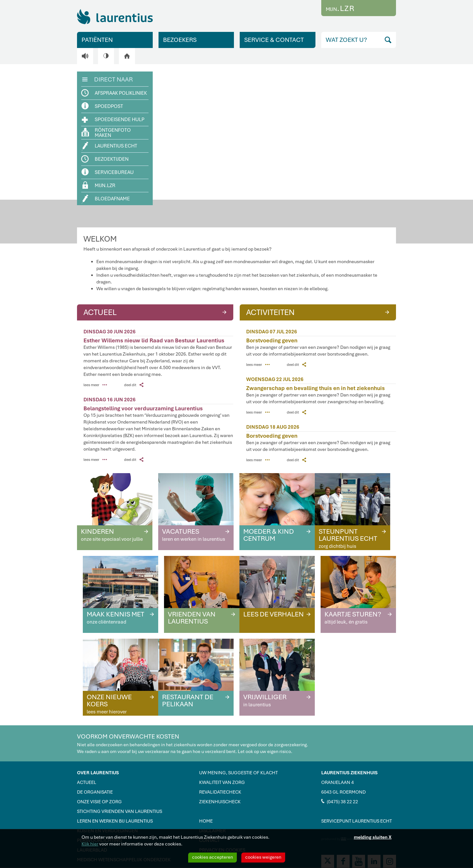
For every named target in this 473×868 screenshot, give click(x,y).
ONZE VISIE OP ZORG (99, 802)
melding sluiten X (373, 837)
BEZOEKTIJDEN (105, 159)
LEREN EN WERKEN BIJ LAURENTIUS (115, 821)
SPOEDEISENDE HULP (113, 119)
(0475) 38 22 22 (340, 801)
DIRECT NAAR (107, 79)
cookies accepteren (212, 857)
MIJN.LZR (99, 185)
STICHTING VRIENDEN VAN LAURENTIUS (120, 811)
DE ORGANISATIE (95, 792)
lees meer (95, 385)
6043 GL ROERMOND (343, 792)
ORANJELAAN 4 (338, 782)
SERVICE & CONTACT (274, 40)
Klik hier (90, 844)
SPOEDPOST (102, 106)
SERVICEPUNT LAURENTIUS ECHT (357, 821)
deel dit (134, 385)
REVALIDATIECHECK (220, 792)
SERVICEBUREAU (108, 172)
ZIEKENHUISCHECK (220, 802)
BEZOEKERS (180, 40)
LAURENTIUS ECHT (110, 146)
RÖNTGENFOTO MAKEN (106, 133)
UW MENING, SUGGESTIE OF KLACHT (238, 773)
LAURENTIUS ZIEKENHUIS (349, 773)
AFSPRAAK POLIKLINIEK (114, 93)
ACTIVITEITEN (319, 312)
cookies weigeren (263, 857)
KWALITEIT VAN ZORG (222, 782)
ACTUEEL (156, 312)
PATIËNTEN (97, 40)
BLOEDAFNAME (106, 199)
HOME (206, 821)
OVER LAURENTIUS (98, 773)
